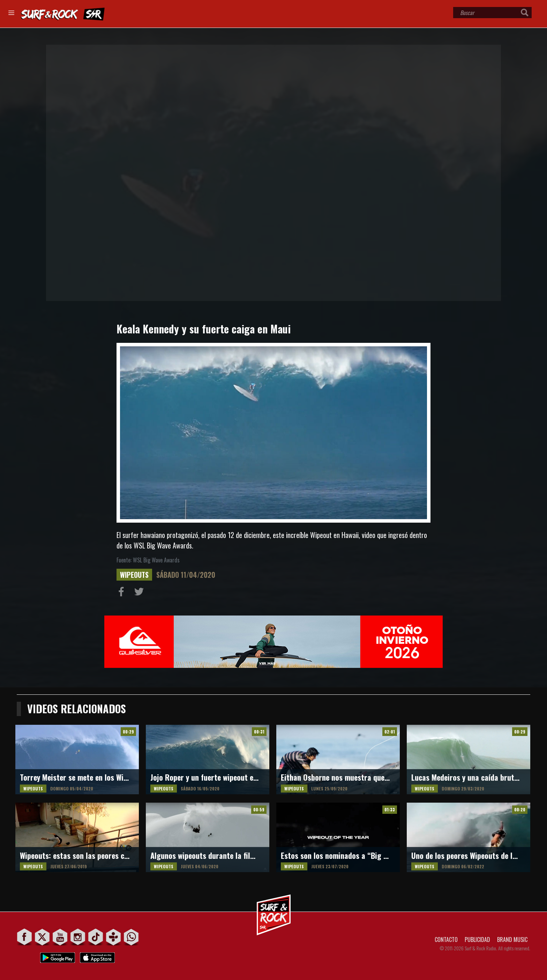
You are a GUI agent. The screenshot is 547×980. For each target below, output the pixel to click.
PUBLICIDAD (477, 940)
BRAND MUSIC (512, 940)
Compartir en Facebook (123, 593)
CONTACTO (446, 940)
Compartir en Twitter (141, 593)
